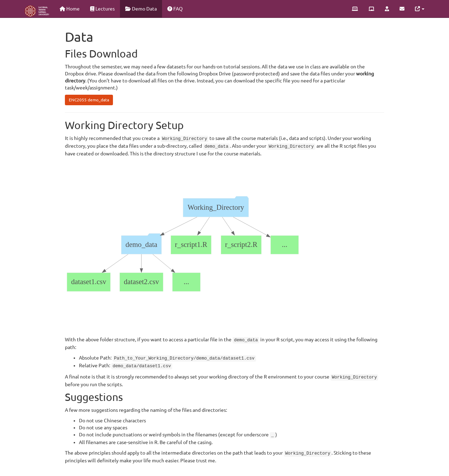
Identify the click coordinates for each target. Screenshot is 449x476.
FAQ (175, 9)
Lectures (102, 9)
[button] (420, 9)
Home (70, 9)
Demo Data (141, 9)
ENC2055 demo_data (89, 100)
